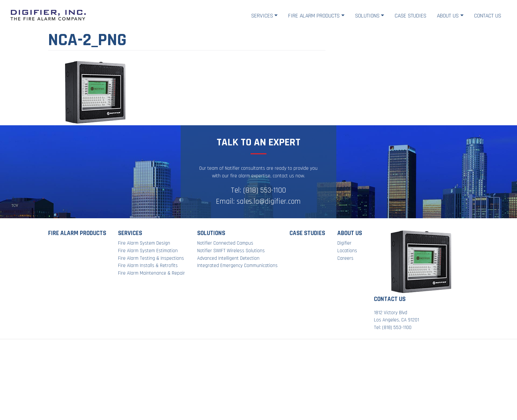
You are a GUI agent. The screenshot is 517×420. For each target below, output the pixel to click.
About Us (448, 16)
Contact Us (488, 16)
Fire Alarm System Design (144, 243)
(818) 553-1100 (265, 190)
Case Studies (411, 16)
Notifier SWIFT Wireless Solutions (231, 251)
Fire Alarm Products (314, 16)
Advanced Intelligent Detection (228, 258)
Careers (345, 258)
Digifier (344, 243)
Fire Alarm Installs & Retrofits (148, 266)
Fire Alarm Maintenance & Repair (152, 273)
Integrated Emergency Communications (237, 266)
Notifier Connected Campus (225, 243)
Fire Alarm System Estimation (148, 251)
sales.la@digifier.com (269, 202)
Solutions (367, 16)
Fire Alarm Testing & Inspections (151, 258)
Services (262, 16)
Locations (347, 251)
